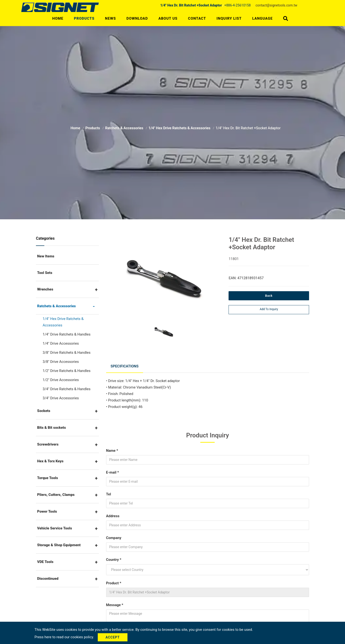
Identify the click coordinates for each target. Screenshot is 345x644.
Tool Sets (45, 273)
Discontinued (48, 579)
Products (84, 18)
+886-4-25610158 (237, 5)
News (110, 18)
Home (58, 18)
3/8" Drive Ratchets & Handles (67, 353)
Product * (114, 582)
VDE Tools (45, 562)
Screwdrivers (48, 444)
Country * (114, 559)
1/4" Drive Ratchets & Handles (67, 334)
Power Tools (47, 511)
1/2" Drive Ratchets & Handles (67, 371)
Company (114, 537)
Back (269, 296)
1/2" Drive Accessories (61, 380)
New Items (46, 256)
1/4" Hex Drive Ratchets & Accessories (180, 128)
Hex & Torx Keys (50, 461)
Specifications (125, 366)
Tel (109, 493)
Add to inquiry (269, 309)
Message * (115, 604)
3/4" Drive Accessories (61, 398)
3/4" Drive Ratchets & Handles (67, 389)
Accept (113, 637)
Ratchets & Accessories (125, 128)
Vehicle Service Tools (55, 528)
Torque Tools (48, 478)
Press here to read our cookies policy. (65, 637)
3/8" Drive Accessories (61, 362)
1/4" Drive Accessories (61, 343)
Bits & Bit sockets (52, 428)
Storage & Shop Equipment (59, 545)
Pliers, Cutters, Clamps (56, 495)
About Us (168, 18)
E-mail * (113, 471)
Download (137, 18)
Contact (197, 18)
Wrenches (45, 289)
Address (113, 515)
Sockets (44, 411)
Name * (112, 450)
